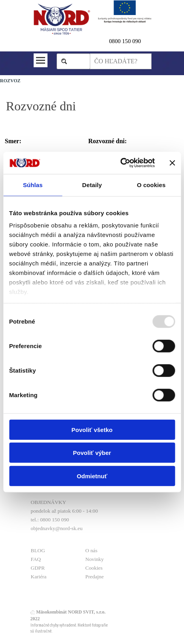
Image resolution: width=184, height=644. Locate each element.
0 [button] (111, 41)
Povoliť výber (92, 453)
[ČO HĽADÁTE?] (120, 61)
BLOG (38, 550)
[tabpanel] (130, 41)
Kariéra (39, 577)
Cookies (94, 568)
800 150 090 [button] (126, 41)
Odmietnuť (92, 476)
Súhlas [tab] (33, 185)
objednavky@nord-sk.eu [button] (57, 528)
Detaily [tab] (92, 185)
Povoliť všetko (92, 429)
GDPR (38, 568)
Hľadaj (77, 61)
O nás (92, 550)
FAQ (36, 559)
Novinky (95, 559)
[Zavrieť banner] (172, 163)
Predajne (95, 577)
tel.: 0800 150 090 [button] (50, 520)
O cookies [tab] (151, 185)
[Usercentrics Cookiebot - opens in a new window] (120, 163)
